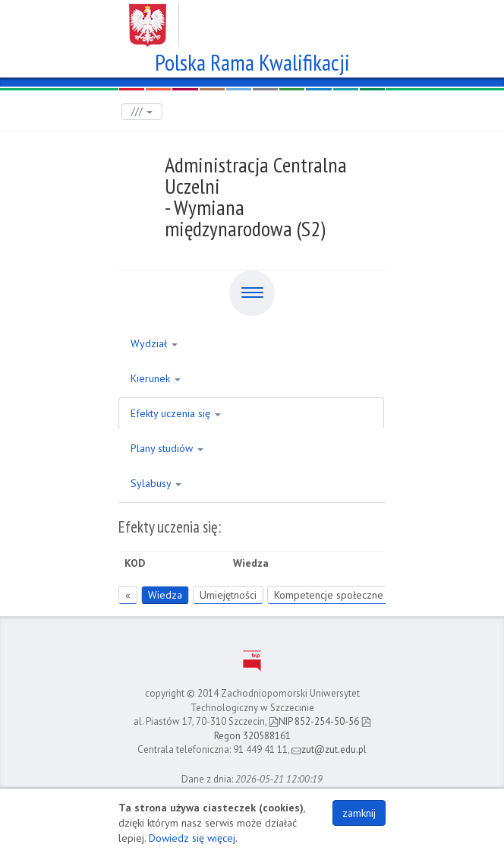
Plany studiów (167, 448)
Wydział (154, 343)
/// (142, 111)
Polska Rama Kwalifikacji (252, 60)
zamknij (359, 813)
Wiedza (165, 595)
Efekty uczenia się (176, 413)
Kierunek (156, 378)
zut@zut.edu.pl (329, 749)
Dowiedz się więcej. (193, 838)
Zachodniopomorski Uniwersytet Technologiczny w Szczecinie (252, 20)
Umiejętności (228, 595)
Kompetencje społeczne (329, 595)
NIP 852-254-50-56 (314, 721)
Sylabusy (156, 483)
